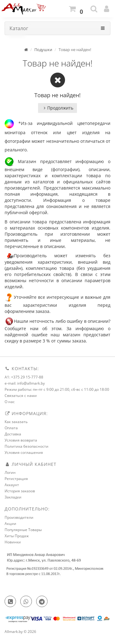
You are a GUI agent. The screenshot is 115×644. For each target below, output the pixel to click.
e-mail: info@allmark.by (25, 383)
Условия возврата (21, 440)
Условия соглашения (24, 452)
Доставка (13, 434)
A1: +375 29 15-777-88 (24, 377)
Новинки (13, 542)
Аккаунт (12, 485)
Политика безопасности (27, 446)
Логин (10, 472)
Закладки (13, 497)
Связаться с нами (21, 396)
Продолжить (57, 108)
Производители (19, 517)
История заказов (20, 491)
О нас (10, 402)
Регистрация (16, 479)
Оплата (11, 428)
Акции (10, 524)
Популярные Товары (23, 530)
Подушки (43, 50)
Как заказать (16, 422)
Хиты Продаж (17, 536)
